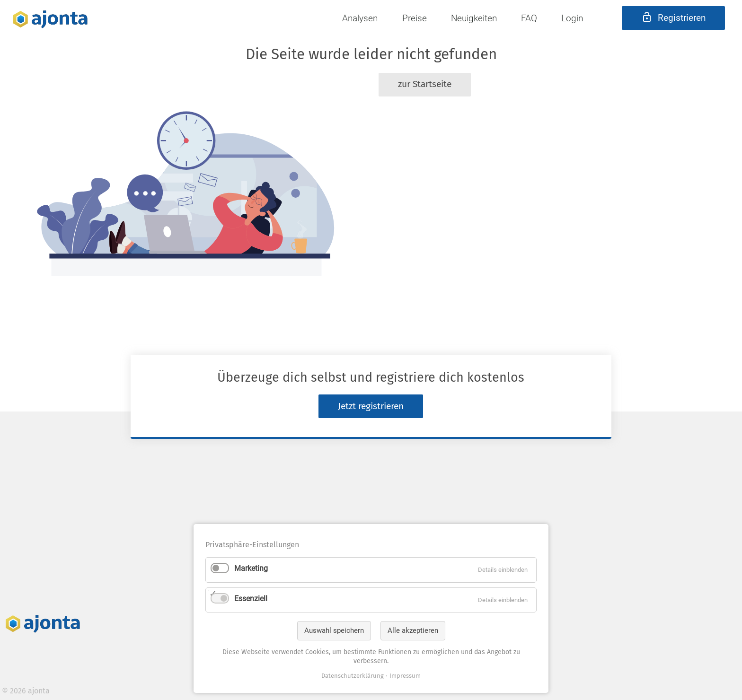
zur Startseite (425, 84)
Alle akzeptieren (413, 630)
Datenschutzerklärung (353, 676)
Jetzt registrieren (371, 406)
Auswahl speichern (334, 630)
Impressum (405, 676)
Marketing (251, 568)
